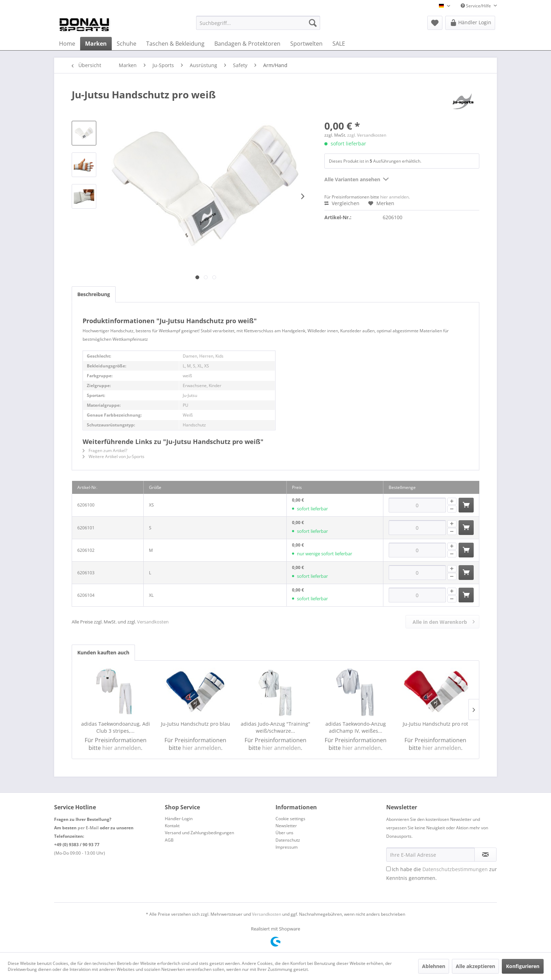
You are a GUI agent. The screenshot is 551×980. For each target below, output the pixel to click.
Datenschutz (288, 840)
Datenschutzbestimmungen (455, 869)
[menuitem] (258, 23)
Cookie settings (290, 819)
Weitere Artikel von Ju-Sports (114, 456)
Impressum (287, 847)
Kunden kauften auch (103, 652)
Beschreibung (94, 294)
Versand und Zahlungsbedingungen (199, 833)
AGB (169, 840)
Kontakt (172, 826)
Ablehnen (434, 966)
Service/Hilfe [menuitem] (476, 6)
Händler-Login (179, 819)
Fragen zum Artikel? (105, 450)
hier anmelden (394, 197)
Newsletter (286, 826)
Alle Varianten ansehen (356, 178)
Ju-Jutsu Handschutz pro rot (435, 724)
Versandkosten (153, 622)
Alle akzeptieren (475, 966)
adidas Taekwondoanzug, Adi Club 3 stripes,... (116, 727)
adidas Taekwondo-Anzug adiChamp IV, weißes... (356, 727)
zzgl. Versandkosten (367, 135)
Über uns (284, 833)
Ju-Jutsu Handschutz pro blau (196, 724)
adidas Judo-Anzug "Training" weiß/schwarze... (275, 727)
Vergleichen (342, 203)
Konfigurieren (523, 966)
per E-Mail (88, 828)
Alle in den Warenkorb (444, 621)
